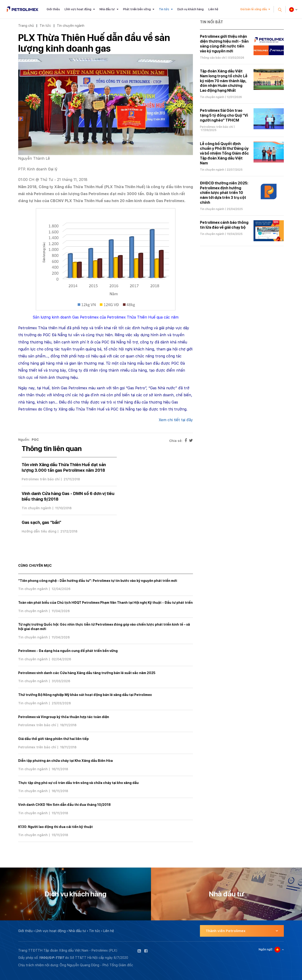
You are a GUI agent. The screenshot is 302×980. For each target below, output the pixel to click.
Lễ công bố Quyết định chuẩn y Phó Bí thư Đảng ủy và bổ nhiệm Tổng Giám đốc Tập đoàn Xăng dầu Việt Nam (224, 153)
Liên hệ (213, 9)
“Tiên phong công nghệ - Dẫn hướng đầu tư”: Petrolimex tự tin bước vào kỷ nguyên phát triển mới (98, 581)
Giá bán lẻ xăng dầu (254, 9)
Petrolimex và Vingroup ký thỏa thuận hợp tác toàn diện (64, 717)
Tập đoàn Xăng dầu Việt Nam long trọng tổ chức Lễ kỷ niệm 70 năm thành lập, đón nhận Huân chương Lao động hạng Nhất (224, 81)
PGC (35, 440)
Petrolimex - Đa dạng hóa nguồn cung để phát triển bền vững (68, 651)
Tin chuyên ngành (71, 25)
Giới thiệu (53, 9)
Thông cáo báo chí (213, 58)
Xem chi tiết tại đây (176, 420)
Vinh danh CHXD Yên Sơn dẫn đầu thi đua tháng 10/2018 (64, 805)
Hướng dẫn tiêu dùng (39, 531)
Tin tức (164, 9)
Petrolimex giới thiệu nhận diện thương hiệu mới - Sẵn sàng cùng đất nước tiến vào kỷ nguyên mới (224, 44)
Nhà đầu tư (107, 9)
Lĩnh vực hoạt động (78, 9)
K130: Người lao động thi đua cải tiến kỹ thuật (55, 827)
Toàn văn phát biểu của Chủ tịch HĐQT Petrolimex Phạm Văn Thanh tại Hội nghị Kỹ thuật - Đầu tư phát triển (105, 603)
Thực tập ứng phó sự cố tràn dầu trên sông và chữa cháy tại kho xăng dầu (78, 783)
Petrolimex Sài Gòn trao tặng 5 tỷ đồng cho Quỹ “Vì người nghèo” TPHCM (224, 115)
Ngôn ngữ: (266, 949)
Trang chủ (26, 25)
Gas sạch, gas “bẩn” (41, 522)
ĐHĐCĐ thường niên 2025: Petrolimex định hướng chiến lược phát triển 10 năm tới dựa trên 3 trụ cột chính (224, 193)
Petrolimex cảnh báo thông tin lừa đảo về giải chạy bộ (224, 225)
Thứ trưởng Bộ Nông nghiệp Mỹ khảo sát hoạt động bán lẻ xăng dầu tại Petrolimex (85, 695)
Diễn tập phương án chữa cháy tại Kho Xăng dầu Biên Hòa (65, 761)
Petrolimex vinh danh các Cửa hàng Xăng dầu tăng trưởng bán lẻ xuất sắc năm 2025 (87, 673)
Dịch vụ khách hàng (190, 9)
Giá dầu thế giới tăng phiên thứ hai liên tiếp (53, 739)
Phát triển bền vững (137, 9)
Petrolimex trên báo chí (41, 479)
